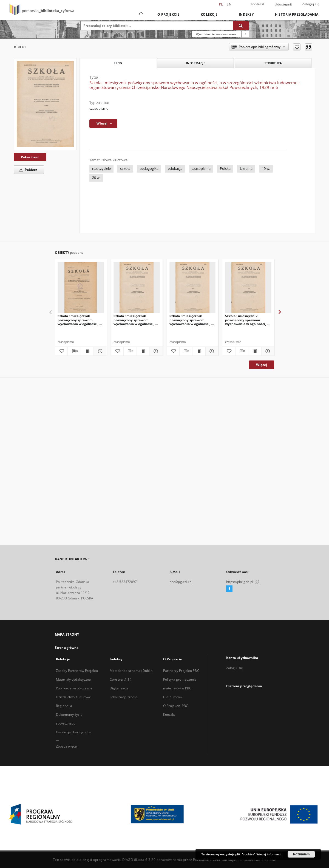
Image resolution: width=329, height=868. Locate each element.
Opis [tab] (118, 63)
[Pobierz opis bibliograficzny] (74, 351)
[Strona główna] (141, 14)
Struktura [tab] (273, 63)
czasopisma (201, 169)
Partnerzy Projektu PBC (181, 671)
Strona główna (67, 648)
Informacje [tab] (195, 63)
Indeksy (246, 14)
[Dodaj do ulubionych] (297, 47)
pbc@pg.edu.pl (181, 582)
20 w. (96, 178)
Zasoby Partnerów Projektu (77, 671)
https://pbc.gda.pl (243, 582)
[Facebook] (229, 589)
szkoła (125, 169)
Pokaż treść (30, 157)
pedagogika (149, 169)
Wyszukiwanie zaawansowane (216, 34)
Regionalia (64, 706)
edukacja (175, 169)
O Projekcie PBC (176, 706)
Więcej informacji (269, 854)
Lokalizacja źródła (124, 697)
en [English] (229, 4)
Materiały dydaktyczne (73, 679)
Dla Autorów (173, 697)
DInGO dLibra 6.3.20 (139, 860)
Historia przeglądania (297, 14)
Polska (225, 169)
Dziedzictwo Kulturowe (74, 697)
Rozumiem (301, 854)
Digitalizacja (119, 688)
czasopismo (99, 108)
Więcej (262, 365)
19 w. (266, 169)
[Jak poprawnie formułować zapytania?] (245, 34)
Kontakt (169, 715)
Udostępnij (283, 4)
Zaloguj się (311, 4)
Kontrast (258, 4)
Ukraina (246, 169)
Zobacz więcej (67, 746)
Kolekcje (209, 14)
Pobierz (27, 170)
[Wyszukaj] (241, 26)
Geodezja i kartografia (73, 732)
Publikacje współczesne (74, 688)
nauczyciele (101, 169)
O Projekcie (168, 14)
